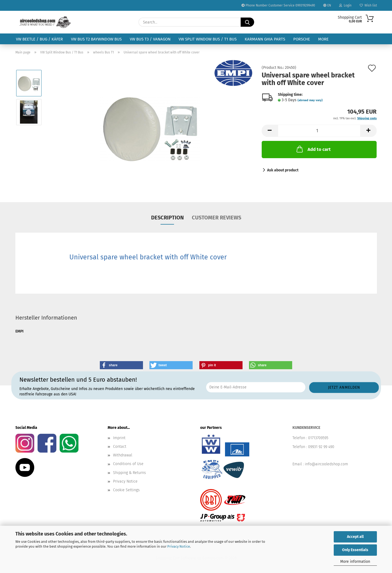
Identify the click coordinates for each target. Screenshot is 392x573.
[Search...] (247, 22)
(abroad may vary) (310, 100)
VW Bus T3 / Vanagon (150, 39)
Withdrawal (123, 455)
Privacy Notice (179, 546)
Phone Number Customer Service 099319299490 (278, 5)
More (323, 39)
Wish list (368, 5)
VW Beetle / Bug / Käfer (39, 39)
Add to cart (313, 149)
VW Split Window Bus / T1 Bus (208, 39)
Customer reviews (217, 218)
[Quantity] (319, 131)
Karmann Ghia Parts (265, 39)
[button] (270, 131)
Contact (120, 447)
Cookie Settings (126, 490)
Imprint (119, 438)
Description (167, 218)
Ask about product (283, 170)
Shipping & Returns (129, 473)
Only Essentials (355, 550)
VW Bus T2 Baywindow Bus (96, 39)
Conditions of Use (128, 464)
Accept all (355, 537)
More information (355, 562)
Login (345, 5)
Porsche (302, 39)
